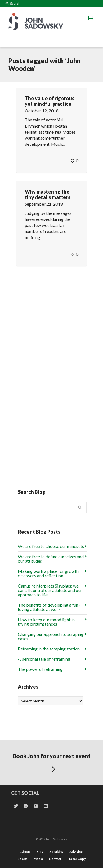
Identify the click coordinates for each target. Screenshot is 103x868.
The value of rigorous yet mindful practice (50, 101)
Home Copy (77, 859)
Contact (55, 859)
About (25, 852)
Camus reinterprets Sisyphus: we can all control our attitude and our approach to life (50, 590)
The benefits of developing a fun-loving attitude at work (49, 607)
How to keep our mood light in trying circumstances (46, 622)
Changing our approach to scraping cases (51, 636)
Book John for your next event (51, 764)
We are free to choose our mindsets (51, 546)
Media (38, 859)
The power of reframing (40, 669)
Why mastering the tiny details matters (48, 194)
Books (22, 859)
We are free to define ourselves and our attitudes (51, 559)
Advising (76, 852)
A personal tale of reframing (44, 659)
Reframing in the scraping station (49, 649)
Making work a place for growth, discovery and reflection (49, 573)
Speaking (56, 852)
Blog (40, 852)
